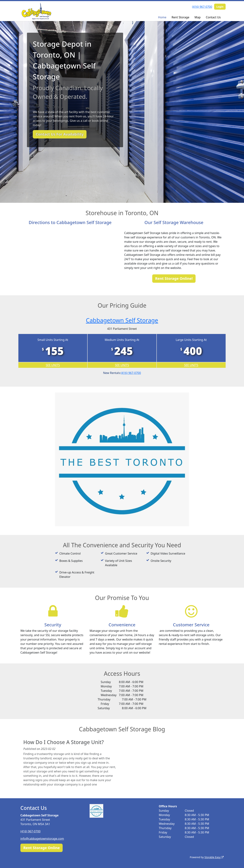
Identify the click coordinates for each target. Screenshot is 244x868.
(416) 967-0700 (202, 7)
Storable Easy (214, 857)
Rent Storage (180, 17)
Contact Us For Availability (60, 134)
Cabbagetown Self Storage (122, 320)
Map (197, 17)
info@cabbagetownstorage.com (42, 839)
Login (220, 7)
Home (162, 17)
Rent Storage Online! (174, 278)
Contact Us (213, 17)
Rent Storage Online (42, 848)
